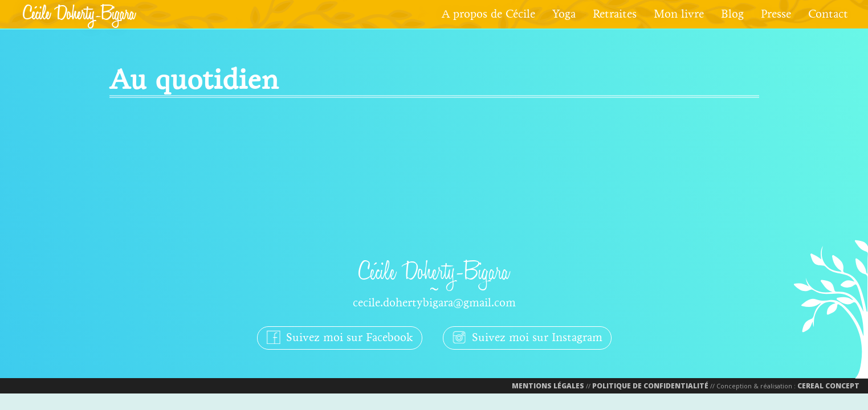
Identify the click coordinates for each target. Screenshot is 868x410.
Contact (828, 14)
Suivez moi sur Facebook (340, 337)
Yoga (564, 14)
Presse (776, 14)
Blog (732, 14)
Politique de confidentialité (650, 386)
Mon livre (679, 14)
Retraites (615, 14)
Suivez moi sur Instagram (527, 337)
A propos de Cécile (488, 14)
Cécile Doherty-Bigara (79, 14)
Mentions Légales (548, 386)
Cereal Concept (828, 386)
